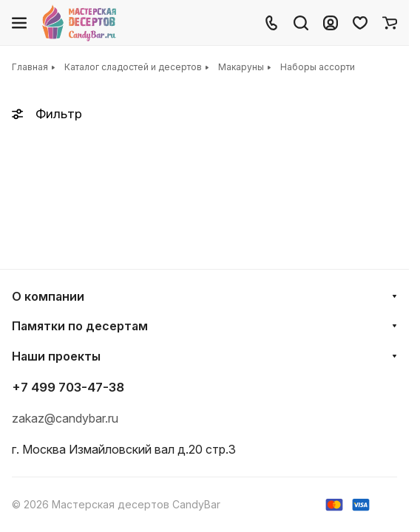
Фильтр (47, 114)
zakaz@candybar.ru (65, 418)
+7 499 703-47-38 (68, 387)
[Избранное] (360, 23)
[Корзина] (390, 23)
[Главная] (80, 23)
